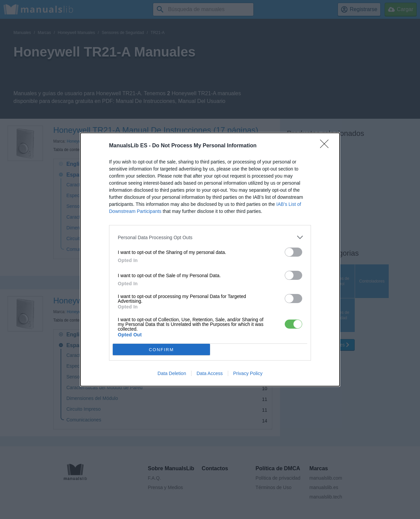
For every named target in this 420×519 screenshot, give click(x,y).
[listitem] (210, 237)
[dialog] (210, 259)
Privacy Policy (248, 373)
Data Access (210, 373)
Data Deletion (172, 373)
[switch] (293, 252)
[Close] (326, 146)
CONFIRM (161, 349)
